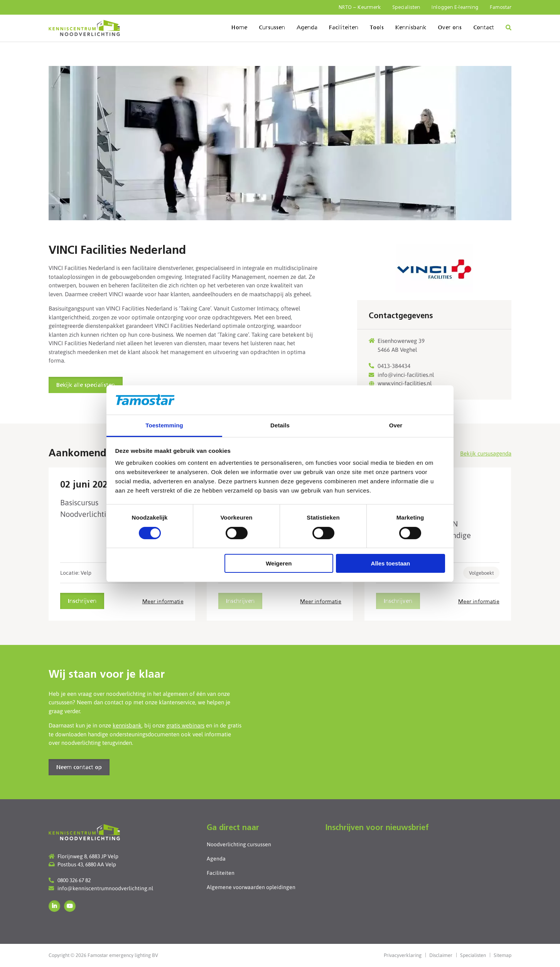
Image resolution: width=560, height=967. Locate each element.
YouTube (70, 906)
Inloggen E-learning (455, 8)
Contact (484, 28)
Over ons (450, 28)
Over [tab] (396, 425)
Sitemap (503, 955)
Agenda (307, 28)
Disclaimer (441, 955)
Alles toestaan (391, 563)
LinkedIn (54, 906)
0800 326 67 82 (74, 880)
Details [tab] (280, 425)
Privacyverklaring (403, 955)
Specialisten (406, 8)
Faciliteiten (344, 28)
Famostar (501, 8)
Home (239, 28)
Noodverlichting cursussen (239, 844)
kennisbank (127, 725)
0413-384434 (394, 366)
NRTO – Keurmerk (360, 8)
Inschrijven (82, 601)
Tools (377, 28)
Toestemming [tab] (164, 425)
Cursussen (272, 28)
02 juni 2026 (86, 485)
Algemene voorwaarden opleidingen (251, 887)
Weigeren (279, 563)
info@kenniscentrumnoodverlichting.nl (105, 888)
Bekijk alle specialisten (86, 385)
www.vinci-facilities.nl (405, 383)
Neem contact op (79, 768)
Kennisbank (411, 28)
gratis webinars (185, 725)
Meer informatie (163, 602)
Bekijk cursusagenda (486, 453)
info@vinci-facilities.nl (406, 375)
